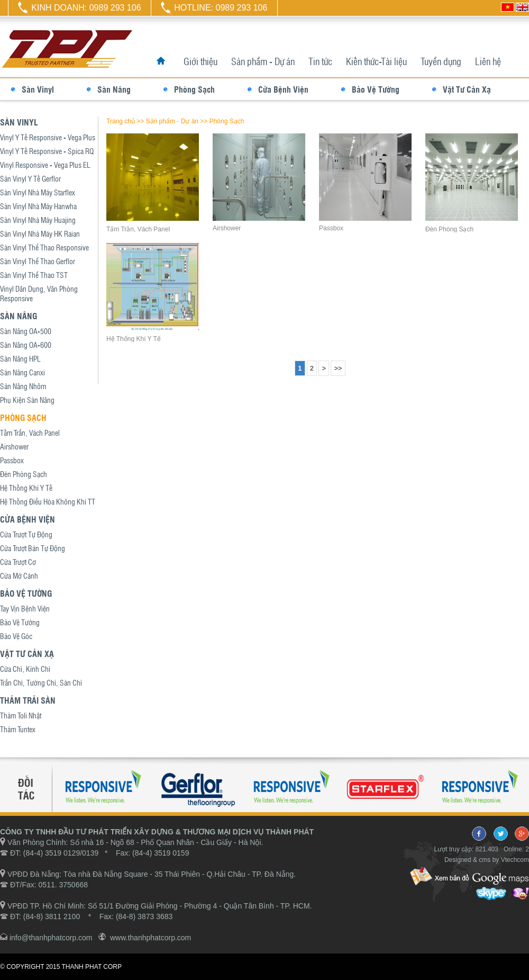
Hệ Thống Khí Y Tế (26, 488)
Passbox (12, 460)
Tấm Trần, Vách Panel (30, 433)
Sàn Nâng (114, 89)
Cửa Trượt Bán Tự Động (33, 548)
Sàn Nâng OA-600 (26, 345)
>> (338, 368)
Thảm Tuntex (18, 729)
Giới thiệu (200, 61)
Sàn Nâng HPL (20, 358)
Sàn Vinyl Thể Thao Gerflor (38, 261)
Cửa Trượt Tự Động (26, 534)
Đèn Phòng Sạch (24, 474)
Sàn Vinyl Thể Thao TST (34, 275)
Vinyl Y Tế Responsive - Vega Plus (48, 137)
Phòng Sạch (194, 89)
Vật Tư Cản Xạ (467, 89)
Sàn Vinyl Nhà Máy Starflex (38, 192)
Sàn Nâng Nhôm (23, 386)
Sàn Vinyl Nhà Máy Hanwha (38, 206)
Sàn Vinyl (38, 89)
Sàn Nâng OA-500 (26, 331)
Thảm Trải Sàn (28, 700)
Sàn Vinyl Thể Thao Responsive (44, 247)
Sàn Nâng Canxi (22, 372)
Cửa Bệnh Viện (283, 89)
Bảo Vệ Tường (376, 89)
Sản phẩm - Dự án (263, 61)
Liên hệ (488, 61)
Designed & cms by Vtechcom (487, 860)
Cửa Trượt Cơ (18, 562)
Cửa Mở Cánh (19, 576)
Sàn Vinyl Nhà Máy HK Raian (40, 233)
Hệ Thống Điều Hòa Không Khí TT (48, 501)
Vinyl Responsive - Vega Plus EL (45, 165)
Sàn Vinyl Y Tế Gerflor (30, 178)
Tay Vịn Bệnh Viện (25, 608)
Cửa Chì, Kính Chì (25, 669)
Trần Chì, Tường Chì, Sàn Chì (41, 682)
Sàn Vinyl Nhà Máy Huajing (38, 220)
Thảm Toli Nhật (21, 715)
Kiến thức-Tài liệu (376, 61)
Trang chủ (121, 121)
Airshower (14, 446)
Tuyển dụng (441, 61)
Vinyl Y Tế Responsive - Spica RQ (47, 151)
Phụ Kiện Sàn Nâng (27, 400)
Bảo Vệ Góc (16, 636)
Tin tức (320, 61)
